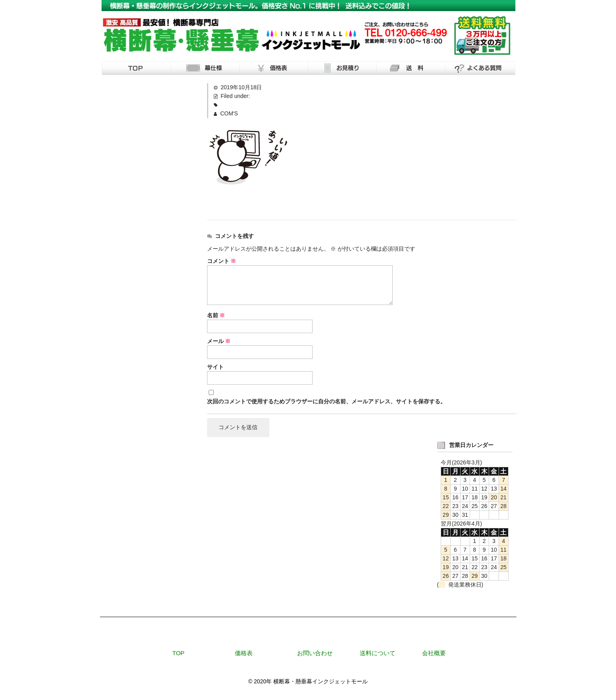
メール (219, 341)
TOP (179, 653)
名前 (216, 315)
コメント (222, 261)
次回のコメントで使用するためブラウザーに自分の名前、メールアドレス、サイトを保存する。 (326, 401)
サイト (215, 367)
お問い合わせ (315, 653)
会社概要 (434, 653)
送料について (378, 653)
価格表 (244, 653)
